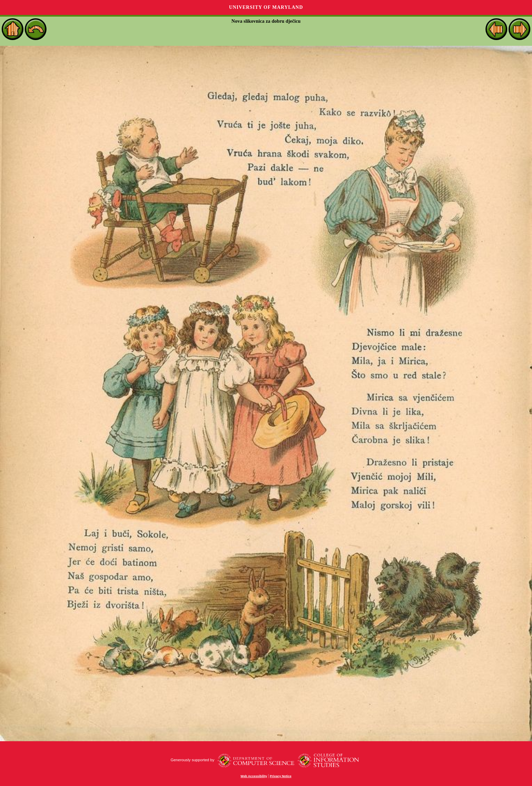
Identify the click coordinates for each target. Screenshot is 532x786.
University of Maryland (266, 7)
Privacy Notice (281, 776)
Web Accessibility (254, 776)
